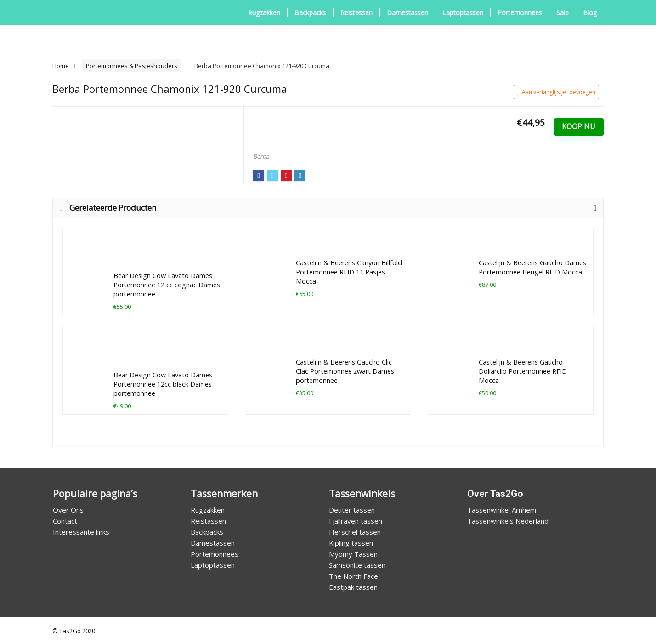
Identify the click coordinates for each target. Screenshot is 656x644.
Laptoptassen (463, 13)
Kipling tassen (351, 543)
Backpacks (310, 13)
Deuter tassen (352, 510)
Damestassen (407, 13)
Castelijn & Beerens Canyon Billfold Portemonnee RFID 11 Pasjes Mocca (349, 272)
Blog (590, 13)
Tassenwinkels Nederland (508, 521)
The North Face (353, 576)
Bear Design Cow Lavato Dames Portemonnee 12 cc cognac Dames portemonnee (167, 285)
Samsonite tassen (357, 565)
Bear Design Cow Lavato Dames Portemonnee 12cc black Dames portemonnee (163, 384)
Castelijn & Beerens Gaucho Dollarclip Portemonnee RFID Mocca (523, 371)
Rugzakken (264, 13)
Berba (261, 156)
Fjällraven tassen (356, 521)
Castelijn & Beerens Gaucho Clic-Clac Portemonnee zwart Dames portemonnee (345, 371)
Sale (563, 13)
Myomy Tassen (353, 554)
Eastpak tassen (353, 587)
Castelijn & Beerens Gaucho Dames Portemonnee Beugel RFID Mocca (532, 267)
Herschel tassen (355, 532)
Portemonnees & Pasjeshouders (132, 66)
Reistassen (356, 13)
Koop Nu (579, 126)
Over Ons (68, 510)
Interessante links (81, 532)
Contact (65, 521)
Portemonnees (520, 13)
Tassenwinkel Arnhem (502, 510)
